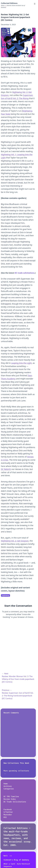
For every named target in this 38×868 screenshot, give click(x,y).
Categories (9, 789)
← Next (5, 674)
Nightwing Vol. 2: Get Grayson (15, 541)
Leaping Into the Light (21, 363)
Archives (8, 786)
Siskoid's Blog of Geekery (16, 860)
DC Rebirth (6, 469)
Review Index (10, 799)
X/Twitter (8, 812)
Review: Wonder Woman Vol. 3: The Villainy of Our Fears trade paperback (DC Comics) (18, 679)
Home (6, 784)
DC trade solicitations (25, 273)
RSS (5, 817)
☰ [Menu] (35, 4)
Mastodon (8, 815)
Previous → (7, 690)
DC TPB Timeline (11, 797)
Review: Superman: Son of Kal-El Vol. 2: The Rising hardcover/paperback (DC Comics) (18, 696)
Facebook (8, 809)
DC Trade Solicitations (15, 802)
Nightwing (5, 595)
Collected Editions (9, 3)
